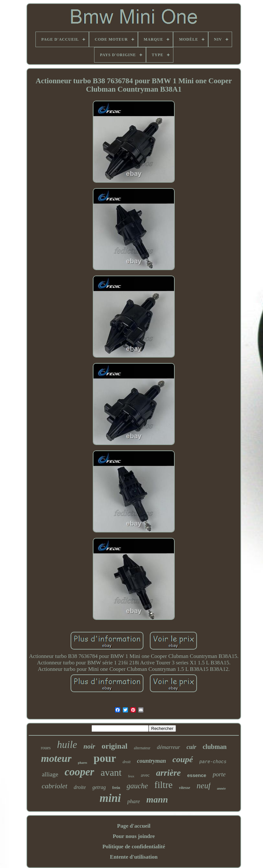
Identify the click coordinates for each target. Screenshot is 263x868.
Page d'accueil (134, 826)
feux (131, 776)
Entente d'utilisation (134, 857)
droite (80, 787)
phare (134, 801)
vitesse (185, 787)
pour (105, 758)
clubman (215, 747)
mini (110, 798)
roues (46, 748)
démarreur (169, 747)
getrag (99, 787)
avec (145, 775)
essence (197, 775)
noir (89, 746)
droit (127, 762)
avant (111, 772)
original (114, 746)
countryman (151, 761)
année (221, 788)
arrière (168, 773)
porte (219, 774)
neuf (204, 786)
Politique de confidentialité (134, 847)
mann (157, 799)
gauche (137, 786)
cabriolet (54, 786)
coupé (183, 759)
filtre (163, 785)
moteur (56, 758)
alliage (50, 774)
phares (83, 763)
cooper (80, 772)
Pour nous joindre (134, 836)
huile (67, 745)
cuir (191, 747)
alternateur (142, 748)
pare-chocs (213, 762)
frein (116, 788)
